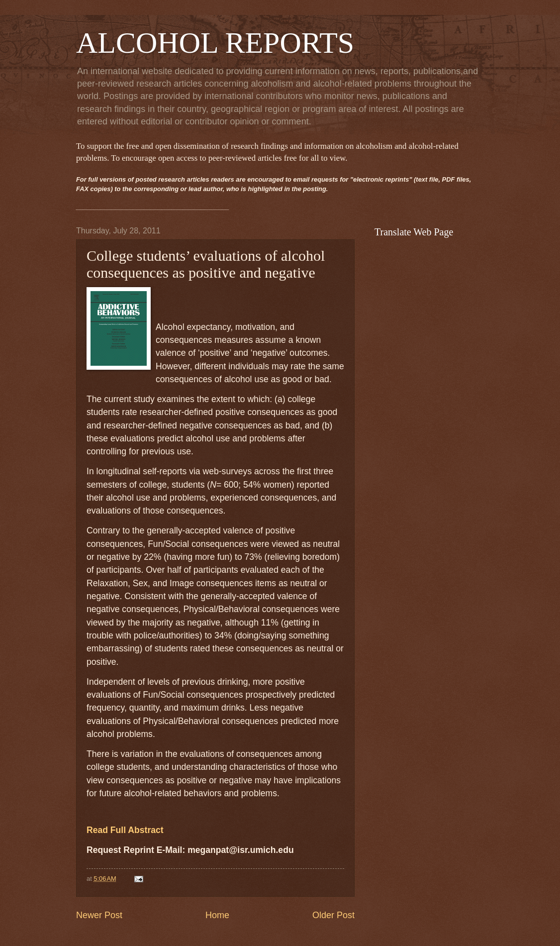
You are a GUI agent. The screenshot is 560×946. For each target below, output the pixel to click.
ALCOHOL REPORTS (215, 43)
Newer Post (99, 915)
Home (217, 915)
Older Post (333, 915)
